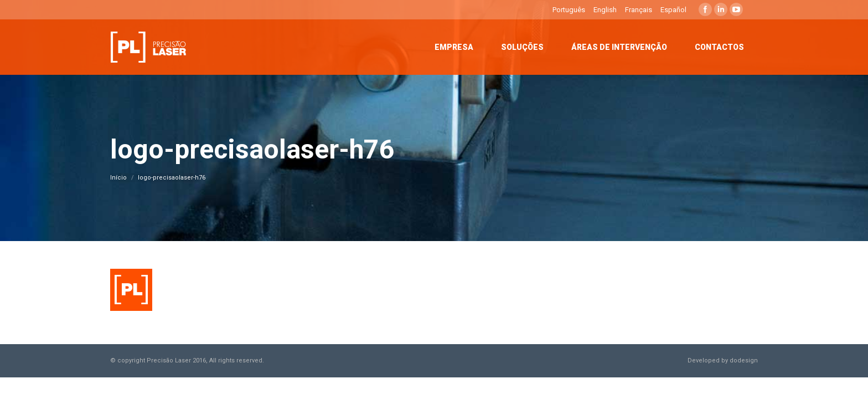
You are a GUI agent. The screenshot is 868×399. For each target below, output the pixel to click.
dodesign (744, 360)
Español (673, 10)
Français (639, 10)
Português (569, 10)
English (605, 10)
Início (118, 178)
